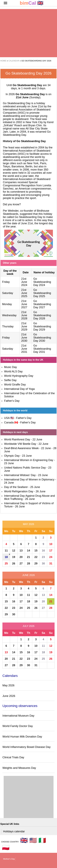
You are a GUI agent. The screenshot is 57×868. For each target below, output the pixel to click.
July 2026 (29, 626)
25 (6, 564)
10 (51, 544)
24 (51, 557)
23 (43, 557)
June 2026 (29, 575)
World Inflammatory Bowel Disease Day (27, 747)
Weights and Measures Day (19, 768)
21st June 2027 (24, 304)
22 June (37, 439)
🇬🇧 (32, 3)
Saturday (8, 293)
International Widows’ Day (20, 475)
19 (14, 557)
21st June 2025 (24, 293)
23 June (27, 456)
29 (36, 564)
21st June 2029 (24, 326)
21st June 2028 (24, 315)
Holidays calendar (14, 831)
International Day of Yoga (19, 389)
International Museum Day (18, 716)
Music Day (10, 367)
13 (21, 551)
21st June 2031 (24, 349)
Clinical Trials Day (13, 757)
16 (43, 551)
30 (43, 564)
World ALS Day (13, 371)
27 (21, 564)
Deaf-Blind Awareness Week (21, 448)
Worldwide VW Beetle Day (20, 444)
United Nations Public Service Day (25, 468)
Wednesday (9, 315)
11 (6, 551)
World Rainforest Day (17, 439)
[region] (28, 33)
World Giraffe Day (15, 385)
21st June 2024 (24, 282)
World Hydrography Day (19, 376)
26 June (41, 491)
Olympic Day (12, 456)
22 (36, 557)
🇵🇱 (6, 847)
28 (28, 564)
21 (28, 557)
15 (36, 551)
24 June (9, 483)
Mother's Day (9, 859)
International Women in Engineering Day (29, 460)
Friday (6, 282)
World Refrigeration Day (19, 491)
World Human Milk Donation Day (22, 737)
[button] (5, 3)
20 (21, 557)
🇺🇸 (33, 840)
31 (51, 564)
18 (6, 557)
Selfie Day (10, 380)
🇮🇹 (42, 840)
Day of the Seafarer (16, 487)
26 (14, 564)
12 (14, 551)
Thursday (8, 326)
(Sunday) (28, 97)
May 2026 (28, 524)
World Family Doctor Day (18, 726)
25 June (35, 487)
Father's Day (12, 401)
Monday (7, 304)
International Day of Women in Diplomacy (29, 480)
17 (51, 551)
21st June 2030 (24, 338)
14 (28, 551)
